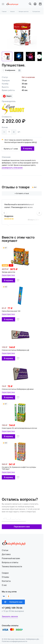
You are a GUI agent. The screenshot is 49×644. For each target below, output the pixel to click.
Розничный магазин (11, 556)
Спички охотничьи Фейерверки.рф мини (18, 389)
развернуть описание (12, 168)
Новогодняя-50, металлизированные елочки (19, 428)
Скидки (5, 571)
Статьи (5, 548)
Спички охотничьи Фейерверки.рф (15, 350)
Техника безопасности (12, 565)
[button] (4, 57)
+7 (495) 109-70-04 (12, 606)
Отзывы (5, 575)
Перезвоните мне (25, 525)
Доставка (6, 552)
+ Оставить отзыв (24, 193)
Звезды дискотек (9, 272)
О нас (4, 583)
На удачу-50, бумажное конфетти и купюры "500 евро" (23, 467)
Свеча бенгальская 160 (11, 311)
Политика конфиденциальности (14, 639)
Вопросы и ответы (10, 561)
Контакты (6, 579)
